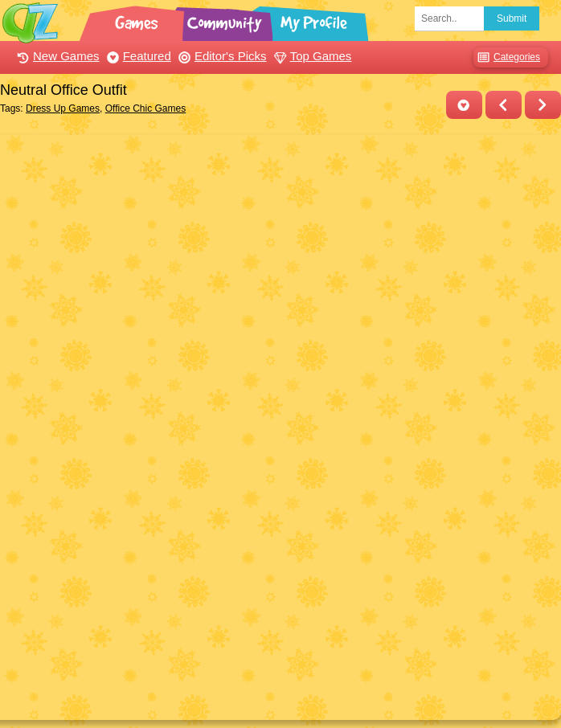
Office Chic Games (145, 108)
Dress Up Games (63, 108)
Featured (137, 56)
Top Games (311, 56)
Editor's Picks (221, 56)
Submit (512, 18)
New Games (56, 56)
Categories (507, 57)
